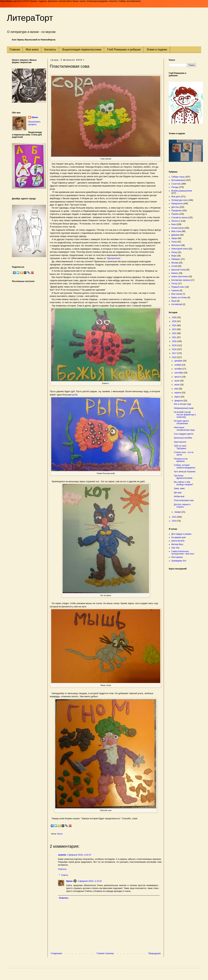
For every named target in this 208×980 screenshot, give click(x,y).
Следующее (56, 953)
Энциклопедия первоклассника (82, 50)
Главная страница (105, 953)
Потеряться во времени (181, 460)
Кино (174, 224)
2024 (175, 325)
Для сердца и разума (181, 534)
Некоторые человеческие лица (184, 429)
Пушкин (175, 214)
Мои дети (176, 197)
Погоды (175, 187)
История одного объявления (181, 422)
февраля (179, 401)
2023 (175, 329)
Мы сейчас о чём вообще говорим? (184, 483)
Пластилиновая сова (184, 500)
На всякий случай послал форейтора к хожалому (185, 415)
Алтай (174, 266)
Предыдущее (155, 953)
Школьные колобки (183, 438)
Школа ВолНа (178, 541)
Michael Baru (177, 544)
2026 (175, 317)
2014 (175, 521)
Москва (175, 263)
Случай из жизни (179, 218)
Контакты (50, 50)
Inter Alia (175, 548)
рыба (75, 395)
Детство (175, 207)
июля (177, 381)
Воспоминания (178, 180)
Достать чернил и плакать (182, 506)
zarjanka (62, 855)
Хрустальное (180, 442)
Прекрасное (177, 204)
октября (178, 369)
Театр (174, 242)
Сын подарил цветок (184, 434)
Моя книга (32, 50)
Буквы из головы (179, 298)
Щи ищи (178, 493)
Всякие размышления (182, 191)
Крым (174, 301)
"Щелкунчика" (114, 258)
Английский (177, 304)
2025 (175, 321)
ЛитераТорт (30, 18)
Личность (176, 221)
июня (177, 385)
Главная (15, 50)
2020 (175, 341)
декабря (179, 361)
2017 (175, 353)
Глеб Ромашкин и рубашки (124, 50)
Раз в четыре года (182, 404)
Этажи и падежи (157, 50)
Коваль (175, 273)
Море (174, 256)
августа (178, 377)
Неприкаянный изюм (184, 408)
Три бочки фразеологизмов (183, 477)
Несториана (177, 557)
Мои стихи (176, 231)
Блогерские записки (181, 280)
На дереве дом (179, 537)
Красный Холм (178, 270)
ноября (178, 365)
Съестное (176, 184)
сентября (179, 373)
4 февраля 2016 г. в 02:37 (79, 855)
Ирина (69, 881)
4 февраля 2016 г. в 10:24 (90, 881)
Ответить (62, 869)
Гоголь (174, 284)
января (178, 512)
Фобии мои (179, 496)
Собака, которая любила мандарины (185, 466)
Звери (174, 238)
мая (177, 389)
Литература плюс (180, 200)
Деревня (175, 235)
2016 (175, 357)
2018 (175, 349)
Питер (174, 252)
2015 (175, 517)
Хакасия (175, 291)
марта (178, 397)
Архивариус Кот (179, 561)
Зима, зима (179, 488)
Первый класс (178, 287)
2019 (175, 345)
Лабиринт (176, 259)
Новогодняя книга (180, 249)
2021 (175, 337)
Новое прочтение (180, 277)
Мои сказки (177, 294)
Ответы (65, 875)
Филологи (176, 245)
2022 (175, 333)
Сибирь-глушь (178, 177)
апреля (178, 393)
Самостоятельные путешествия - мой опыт (183, 553)
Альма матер (178, 228)
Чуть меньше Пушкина (185, 472)
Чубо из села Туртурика (180, 447)
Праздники (176, 211)
